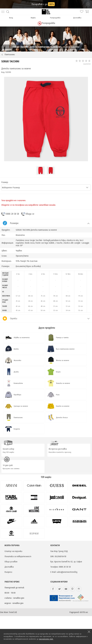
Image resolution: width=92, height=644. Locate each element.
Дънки (16, 372)
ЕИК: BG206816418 (58, 556)
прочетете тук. (46, 639)
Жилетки (17, 360)
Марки (33, 18)
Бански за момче (63, 406)
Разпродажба (55, 18)
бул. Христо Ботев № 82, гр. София (66, 562)
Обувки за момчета (22, 337)
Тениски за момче (63, 383)
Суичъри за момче (21, 406)
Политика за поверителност (18, 556)
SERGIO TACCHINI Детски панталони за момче (36, 230)
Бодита (17, 429)
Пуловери (17, 395)
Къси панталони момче (65, 349)
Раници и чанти (62, 337)
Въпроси (8, 572)
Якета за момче (63, 360)
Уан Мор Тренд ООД (59, 551)
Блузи (58, 372)
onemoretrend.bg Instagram (79, 589)
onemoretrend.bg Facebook (53, 589)
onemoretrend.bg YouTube (66, 589)
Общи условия (11, 562)
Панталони (18, 417)
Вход (11, 18)
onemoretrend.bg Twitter (59, 589)
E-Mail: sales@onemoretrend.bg (64, 572)
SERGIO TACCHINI (10, 61)
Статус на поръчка (13, 551)
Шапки (16, 349)
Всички (34, 533)
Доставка (77, 18)
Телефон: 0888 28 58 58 (61, 567)
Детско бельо (62, 417)
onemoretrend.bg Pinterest (72, 589)
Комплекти (18, 383)
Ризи (58, 395)
